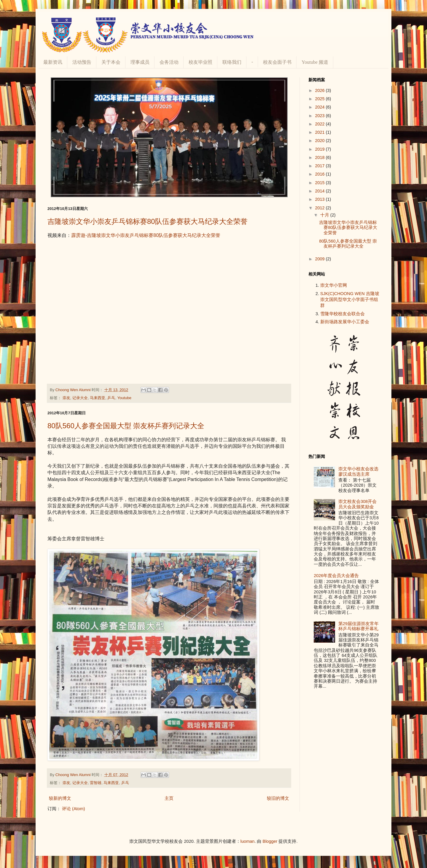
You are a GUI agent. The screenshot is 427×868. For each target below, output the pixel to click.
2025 (320, 99)
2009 (320, 259)
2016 (320, 174)
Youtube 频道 (315, 62)
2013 (320, 199)
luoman (248, 841)
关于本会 (111, 62)
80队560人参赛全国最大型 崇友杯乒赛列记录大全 (126, 426)
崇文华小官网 (334, 285)
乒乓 (111, 398)
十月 (325, 215)
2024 (320, 107)
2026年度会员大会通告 (336, 576)
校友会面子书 (277, 62)
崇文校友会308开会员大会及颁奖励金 (357, 504)
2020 (320, 141)
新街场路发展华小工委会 (345, 322)
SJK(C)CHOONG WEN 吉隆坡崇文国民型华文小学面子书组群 (350, 300)
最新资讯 (53, 62)
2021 (320, 132)
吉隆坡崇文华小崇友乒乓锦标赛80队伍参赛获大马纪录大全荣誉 (148, 221)
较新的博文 (60, 798)
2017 (320, 166)
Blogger (270, 841)
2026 (320, 90)
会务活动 (169, 62)
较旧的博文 (278, 798)
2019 (320, 149)
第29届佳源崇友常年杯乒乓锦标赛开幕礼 (359, 626)
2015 (320, 183)
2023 (320, 116)
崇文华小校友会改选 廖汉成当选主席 (358, 471)
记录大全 (80, 398)
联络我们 (232, 62)
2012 (320, 208)
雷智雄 (96, 783)
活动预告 (82, 62)
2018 (320, 157)
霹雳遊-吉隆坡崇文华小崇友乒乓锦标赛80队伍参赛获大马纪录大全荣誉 (146, 235)
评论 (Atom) (74, 809)
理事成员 (140, 62)
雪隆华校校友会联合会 (342, 314)
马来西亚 (98, 398)
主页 (169, 798)
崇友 (66, 398)
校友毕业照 (200, 62)
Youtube (124, 398)
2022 (320, 124)
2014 (320, 191)
